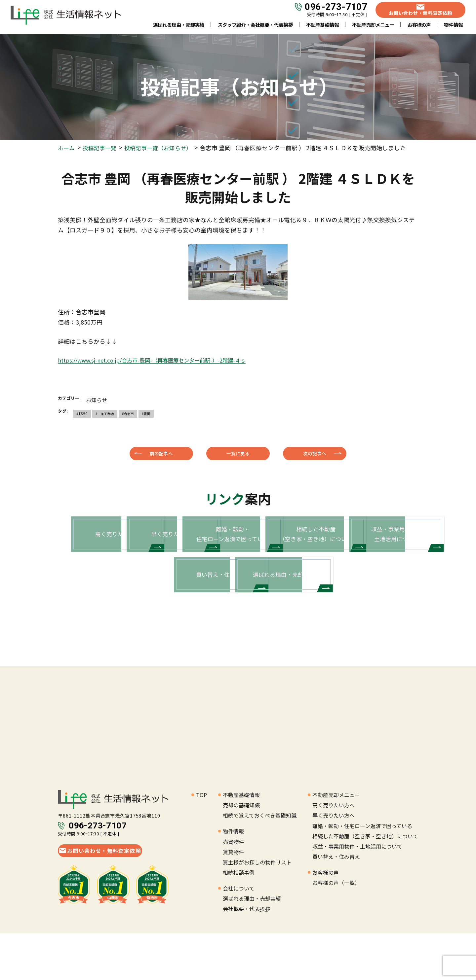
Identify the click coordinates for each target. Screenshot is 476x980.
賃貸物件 (233, 898)
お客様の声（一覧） (336, 929)
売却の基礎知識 (241, 852)
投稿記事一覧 (101, 148)
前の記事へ (161, 454)
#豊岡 (145, 413)
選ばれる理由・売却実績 (179, 26)
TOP (201, 841)
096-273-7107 (336, 9)
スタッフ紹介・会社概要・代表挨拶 (255, 26)
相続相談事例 (239, 919)
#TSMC (82, 413)
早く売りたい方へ (334, 862)
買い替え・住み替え (336, 903)
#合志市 (127, 413)
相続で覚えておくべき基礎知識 (260, 862)
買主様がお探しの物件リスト (257, 908)
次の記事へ (315, 454)
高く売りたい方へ (334, 852)
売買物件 (233, 888)
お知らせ (98, 399)
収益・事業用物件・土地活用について (357, 892)
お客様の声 (419, 26)
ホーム (67, 148)
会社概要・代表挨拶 (247, 955)
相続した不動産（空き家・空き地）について (365, 882)
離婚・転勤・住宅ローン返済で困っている (362, 872)
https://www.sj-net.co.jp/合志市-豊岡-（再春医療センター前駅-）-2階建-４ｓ (162, 360)
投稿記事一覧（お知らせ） (163, 148)
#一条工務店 (104, 413)
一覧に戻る (238, 454)
